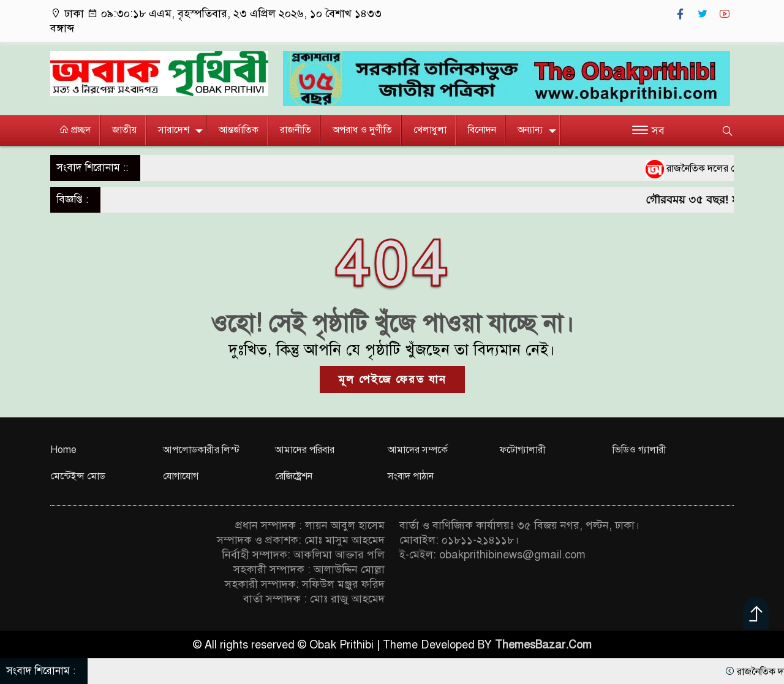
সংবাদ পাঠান (411, 476)
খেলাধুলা (430, 130)
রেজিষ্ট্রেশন (294, 476)
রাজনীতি (296, 130)
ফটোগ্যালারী (523, 450)
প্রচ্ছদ (75, 130)
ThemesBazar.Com (543, 645)
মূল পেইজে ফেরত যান (392, 379)
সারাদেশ (174, 130)
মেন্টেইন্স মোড (78, 476)
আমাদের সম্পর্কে (418, 450)
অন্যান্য (530, 130)
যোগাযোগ (181, 476)
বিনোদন (482, 130)
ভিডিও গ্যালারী (639, 450)
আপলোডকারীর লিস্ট (201, 450)
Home (63, 450)
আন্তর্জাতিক (239, 130)
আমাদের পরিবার (305, 450)
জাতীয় (124, 130)
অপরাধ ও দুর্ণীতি (362, 130)
